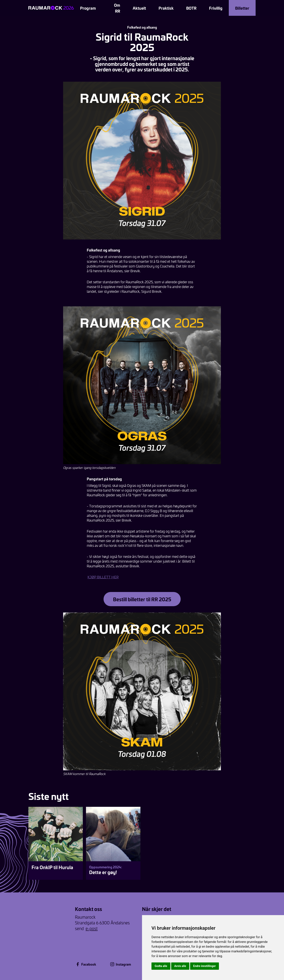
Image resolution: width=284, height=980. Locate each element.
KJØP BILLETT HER (103, 577)
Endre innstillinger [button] (205, 966)
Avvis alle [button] (180, 966)
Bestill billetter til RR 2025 (142, 599)
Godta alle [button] (161, 966)
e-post (92, 928)
